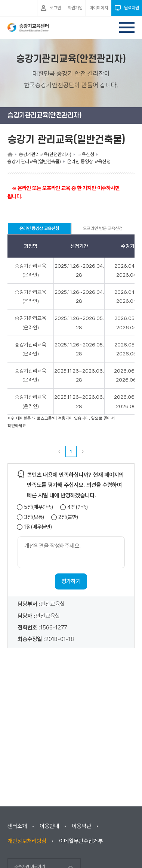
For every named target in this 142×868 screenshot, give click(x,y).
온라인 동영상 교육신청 (39, 230)
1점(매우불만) (38, 527)
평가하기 (71, 581)
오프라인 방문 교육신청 (103, 228)
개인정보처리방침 (27, 841)
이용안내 (49, 826)
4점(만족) (78, 507)
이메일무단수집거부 (81, 841)
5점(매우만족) (38, 507)
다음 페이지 (83, 451)
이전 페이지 (59, 451)
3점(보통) (34, 517)
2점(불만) (68, 517)
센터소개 (17, 826)
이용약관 (81, 826)
